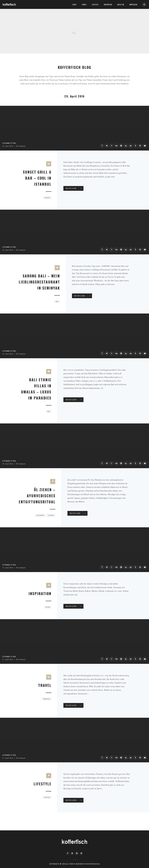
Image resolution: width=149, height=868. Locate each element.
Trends (48, 607)
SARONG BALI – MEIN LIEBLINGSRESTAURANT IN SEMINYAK (39, 282)
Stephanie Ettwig (9, 143)
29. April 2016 (8, 146)
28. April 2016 (8, 464)
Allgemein (47, 699)
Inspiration (108, 4)
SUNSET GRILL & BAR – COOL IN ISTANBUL (37, 178)
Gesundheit (40, 515)
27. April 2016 (8, 568)
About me (121, 4)
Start (74, 4)
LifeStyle (95, 4)
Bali (57, 302)
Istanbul (47, 198)
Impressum (133, 4)
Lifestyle (43, 784)
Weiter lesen (71, 188)
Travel (84, 4)
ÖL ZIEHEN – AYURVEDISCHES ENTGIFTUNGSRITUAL (37, 496)
